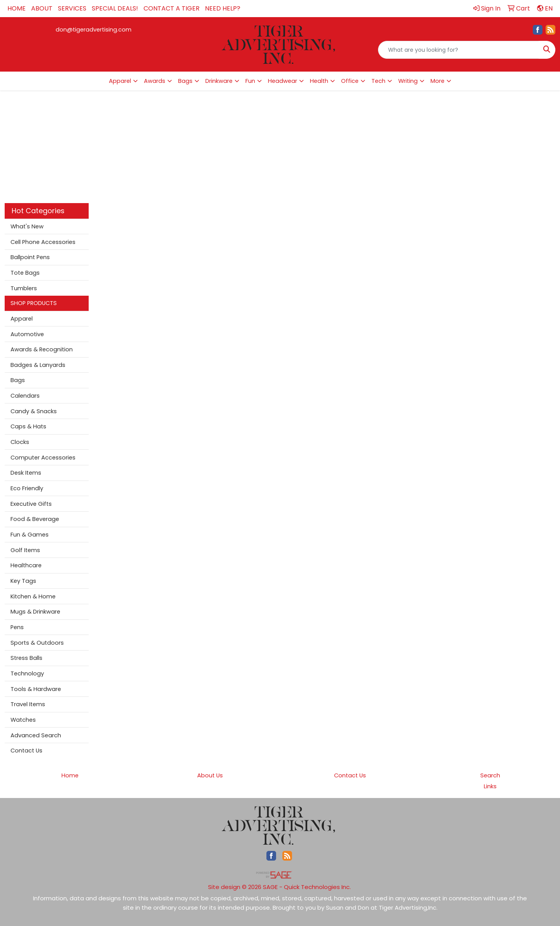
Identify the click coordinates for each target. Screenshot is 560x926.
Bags (18, 380)
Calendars (25, 396)
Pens (17, 627)
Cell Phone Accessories (43, 242)
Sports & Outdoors (37, 643)
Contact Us (26, 751)
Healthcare (26, 565)
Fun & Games (30, 535)
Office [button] (350, 81)
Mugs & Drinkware (35, 612)
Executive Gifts (31, 504)
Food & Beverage (35, 519)
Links (490, 786)
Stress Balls (26, 658)
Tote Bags (25, 273)
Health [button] (319, 81)
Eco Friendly (27, 488)
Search (490, 775)
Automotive (27, 334)
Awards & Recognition (42, 349)
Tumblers (24, 288)
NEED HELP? (223, 8)
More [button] (437, 81)
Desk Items (26, 473)
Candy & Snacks (34, 411)
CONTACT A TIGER (171, 8)
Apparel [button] (120, 81)
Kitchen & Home (33, 596)
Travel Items (28, 704)
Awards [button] (155, 81)
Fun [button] (250, 81)
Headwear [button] (283, 81)
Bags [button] (185, 81)
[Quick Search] (458, 50)
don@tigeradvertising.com (94, 30)
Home (70, 775)
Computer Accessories (43, 458)
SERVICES (72, 8)
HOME (17, 8)
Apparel (22, 319)
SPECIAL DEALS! (115, 8)
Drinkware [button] (219, 81)
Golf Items (25, 550)
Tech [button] (378, 81)
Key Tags (23, 581)
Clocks (20, 442)
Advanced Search (36, 735)
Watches (23, 720)
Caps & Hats (28, 426)
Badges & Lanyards (38, 365)
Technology (27, 673)
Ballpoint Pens (30, 257)
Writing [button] (408, 81)
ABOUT (42, 8)
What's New (27, 226)
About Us (210, 775)
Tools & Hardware (36, 689)
